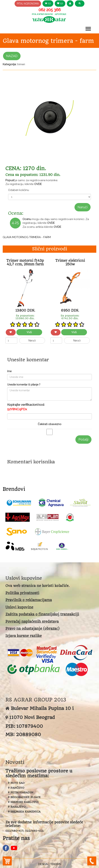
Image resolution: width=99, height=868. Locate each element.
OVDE (38, 184)
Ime (9, 371)
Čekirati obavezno (50, 424)
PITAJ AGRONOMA (28, 4)
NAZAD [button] (12, 56)
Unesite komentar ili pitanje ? (24, 385)
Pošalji (83, 439)
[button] (70, 4)
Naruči (83, 207)
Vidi (29, 332)
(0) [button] (48, 3)
